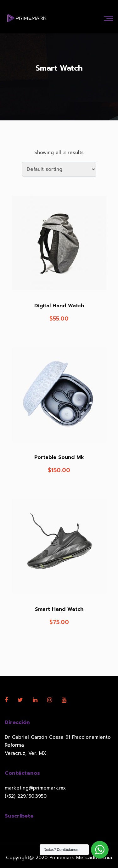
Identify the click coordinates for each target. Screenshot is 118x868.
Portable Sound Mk (59, 457)
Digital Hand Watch (59, 306)
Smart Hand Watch (59, 609)
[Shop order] (59, 169)
